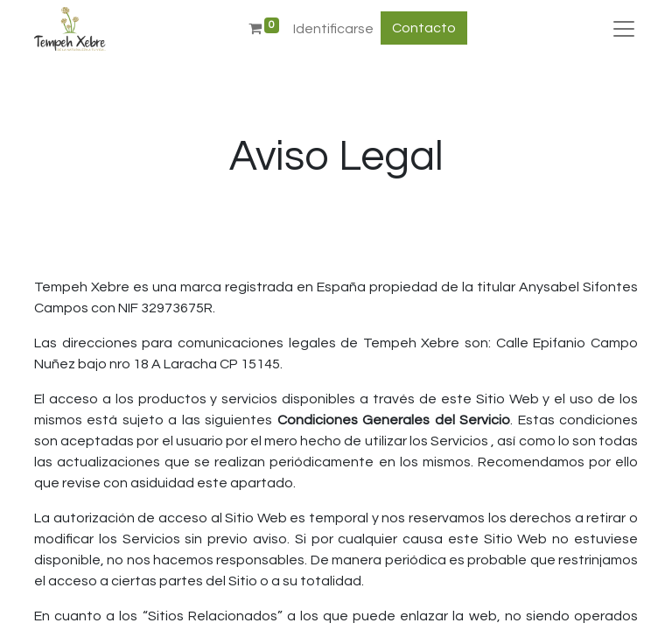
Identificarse (333, 29)
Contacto (424, 28)
